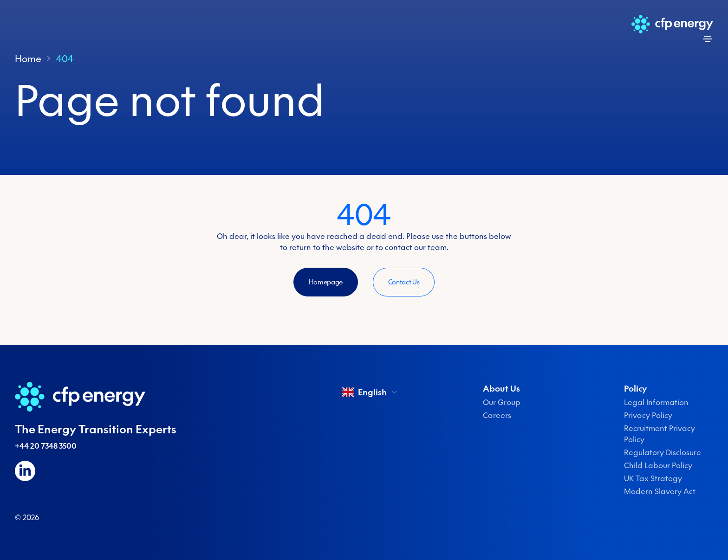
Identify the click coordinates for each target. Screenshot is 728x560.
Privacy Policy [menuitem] (648, 415)
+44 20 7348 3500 (46, 446)
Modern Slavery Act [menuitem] (660, 491)
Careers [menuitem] (497, 415)
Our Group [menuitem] (502, 402)
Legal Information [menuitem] (656, 402)
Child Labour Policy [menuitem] (658, 465)
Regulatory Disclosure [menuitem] (663, 452)
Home (28, 58)
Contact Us (404, 282)
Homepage (326, 282)
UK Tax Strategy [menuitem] (653, 478)
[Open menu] (708, 39)
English (370, 392)
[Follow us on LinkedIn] (25, 471)
